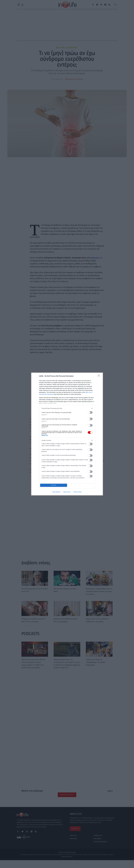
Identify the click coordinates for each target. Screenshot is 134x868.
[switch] (90, 412)
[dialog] (67, 434)
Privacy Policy (77, 492)
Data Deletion (56, 492)
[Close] (99, 376)
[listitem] (67, 408)
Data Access (67, 492)
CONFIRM (54, 485)
